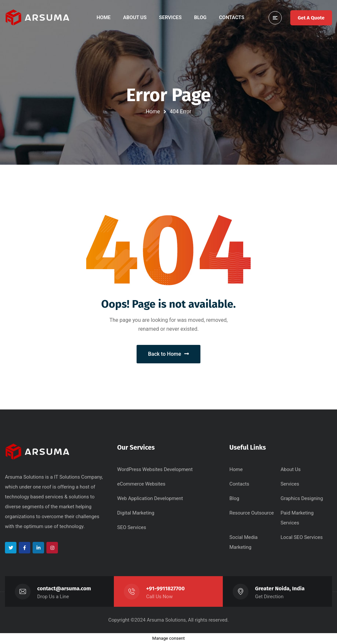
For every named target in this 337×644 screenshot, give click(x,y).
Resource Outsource (252, 513)
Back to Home (169, 354)
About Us (290, 469)
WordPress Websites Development (155, 469)
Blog (234, 498)
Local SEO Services (301, 537)
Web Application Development (150, 498)
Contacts (239, 484)
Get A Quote (311, 18)
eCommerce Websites (141, 484)
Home (153, 112)
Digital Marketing (136, 513)
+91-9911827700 (165, 588)
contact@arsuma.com (64, 588)
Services (290, 484)
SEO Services (132, 527)
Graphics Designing (302, 498)
